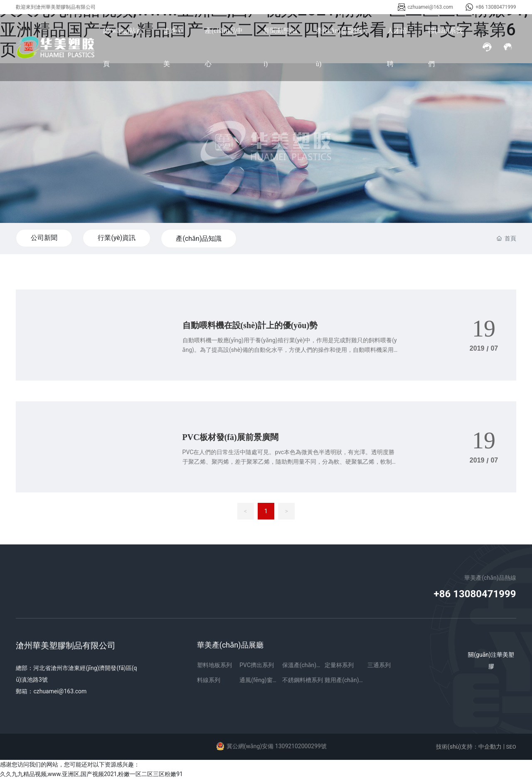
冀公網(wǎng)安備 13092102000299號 (277, 746)
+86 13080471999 (496, 7)
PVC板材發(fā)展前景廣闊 (230, 437)
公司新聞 (44, 238)
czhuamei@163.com (431, 7)
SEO (511, 747)
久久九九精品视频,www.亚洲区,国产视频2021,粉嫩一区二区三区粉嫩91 (91, 774)
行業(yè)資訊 (117, 238)
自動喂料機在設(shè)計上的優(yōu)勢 (250, 325)
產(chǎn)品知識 (199, 239)
